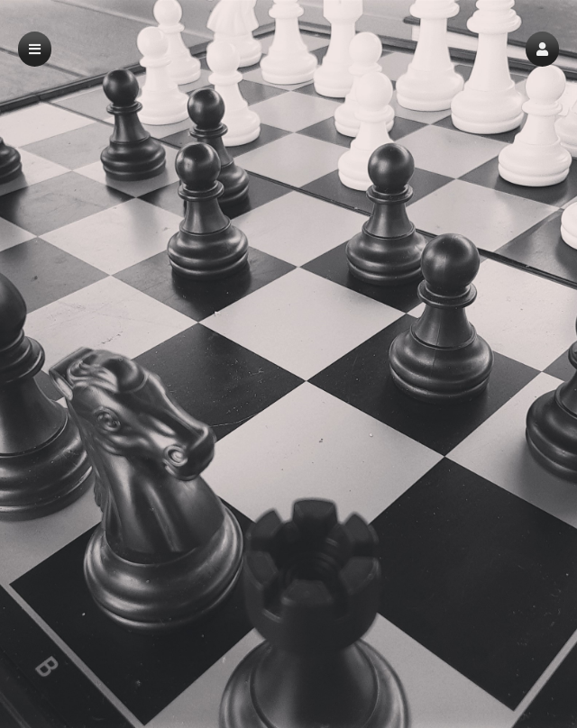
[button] (542, 49)
